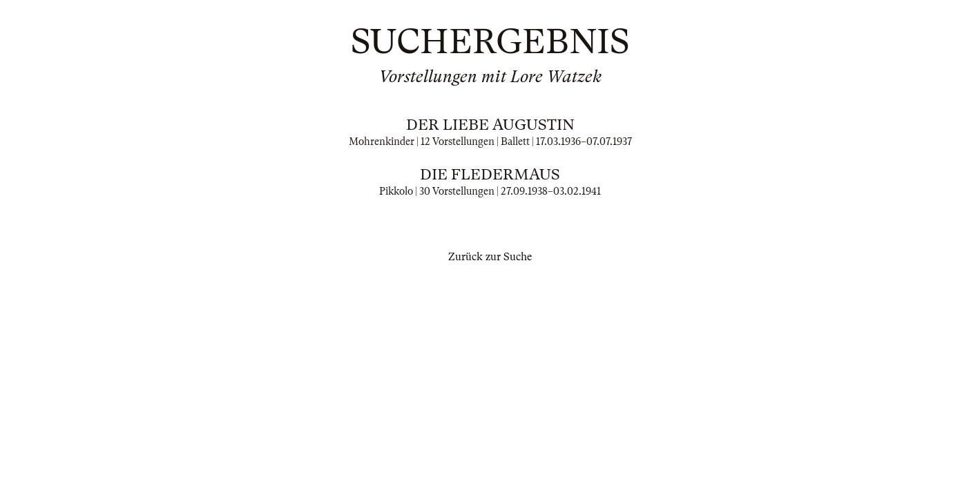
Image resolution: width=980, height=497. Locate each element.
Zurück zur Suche (490, 257)
